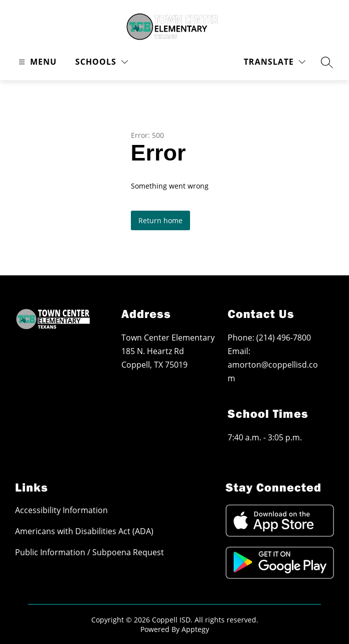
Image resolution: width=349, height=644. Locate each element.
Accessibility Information (61, 510)
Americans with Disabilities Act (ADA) (84, 531)
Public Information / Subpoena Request (90, 552)
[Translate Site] (275, 62)
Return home (160, 220)
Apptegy (195, 629)
